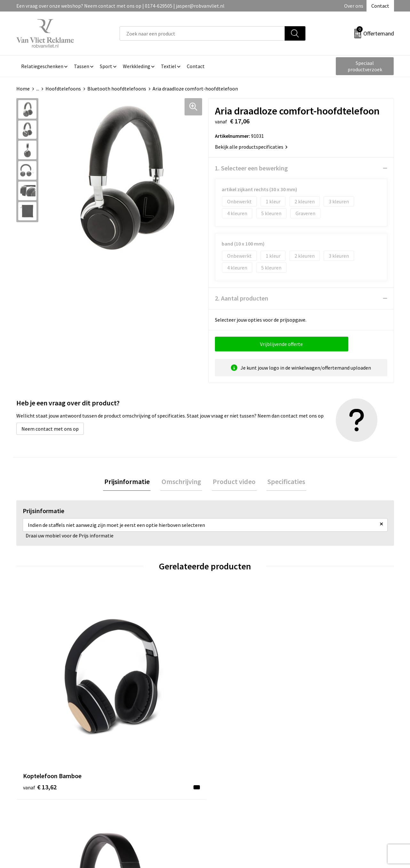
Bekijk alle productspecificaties (251, 147)
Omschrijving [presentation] (182, 482)
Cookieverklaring (325, 770)
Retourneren (227, 770)
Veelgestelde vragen (142, 770)
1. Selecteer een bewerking (251, 168)
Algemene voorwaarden (332, 761)
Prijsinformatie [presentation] (130, 482)
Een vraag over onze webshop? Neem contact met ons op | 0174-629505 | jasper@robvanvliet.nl (120, 6)
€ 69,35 (323, 701)
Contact (380, 6)
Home (23, 89)
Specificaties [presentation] (283, 482)
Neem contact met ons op (50, 429)
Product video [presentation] (233, 482)
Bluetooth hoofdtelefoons (117, 89)
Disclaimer (318, 790)
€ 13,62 (40, 692)
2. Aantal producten (242, 298)
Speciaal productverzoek (365, 66)
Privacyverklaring (325, 780)
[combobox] (202, 33)
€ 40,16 (134, 701)
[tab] (130, 482)
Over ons (354, 6)
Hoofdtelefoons (63, 89)
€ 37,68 (229, 701)
